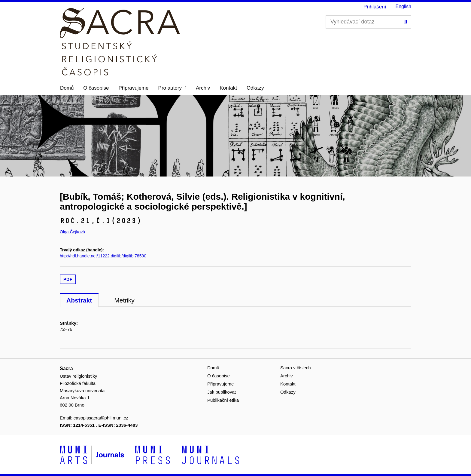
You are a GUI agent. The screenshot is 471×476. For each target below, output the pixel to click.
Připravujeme (133, 88)
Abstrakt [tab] (79, 300)
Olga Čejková (72, 232)
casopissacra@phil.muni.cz (101, 418)
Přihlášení (375, 7)
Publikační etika (223, 400)
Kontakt (228, 88)
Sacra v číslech (296, 368)
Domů (67, 88)
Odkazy (255, 88)
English (403, 6)
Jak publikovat (222, 392)
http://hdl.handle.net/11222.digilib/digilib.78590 (103, 256)
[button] (172, 88)
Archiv (203, 88)
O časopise (96, 88)
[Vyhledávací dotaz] (368, 22)
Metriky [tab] (124, 300)
